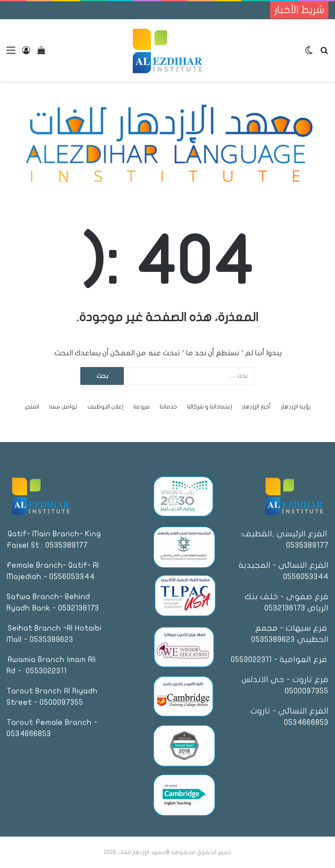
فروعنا (142, 407)
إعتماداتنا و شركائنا (210, 407)
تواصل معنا (63, 407)
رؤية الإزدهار (296, 407)
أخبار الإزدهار (256, 407)
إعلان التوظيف (105, 407)
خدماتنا (168, 407)
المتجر (32, 407)
